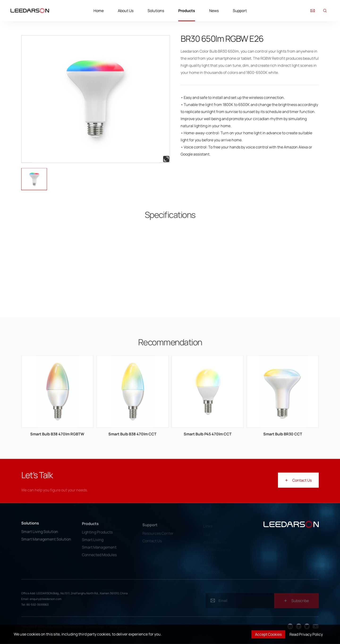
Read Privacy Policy (306, 634)
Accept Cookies (268, 634)
